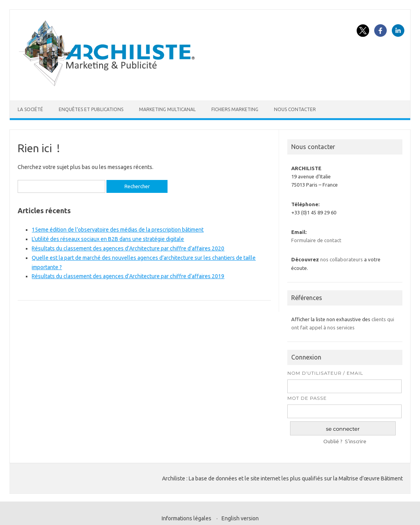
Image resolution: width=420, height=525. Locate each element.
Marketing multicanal (167, 109)
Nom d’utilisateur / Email (325, 373)
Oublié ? (333, 441)
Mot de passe (307, 398)
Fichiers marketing (235, 109)
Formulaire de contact (316, 240)
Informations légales (187, 518)
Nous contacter (295, 109)
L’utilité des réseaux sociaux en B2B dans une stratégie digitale (108, 239)
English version (240, 518)
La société (30, 109)
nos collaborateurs (342, 259)
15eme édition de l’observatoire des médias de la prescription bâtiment (118, 230)
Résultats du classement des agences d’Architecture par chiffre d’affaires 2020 (128, 248)
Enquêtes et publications (91, 109)
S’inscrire (356, 441)
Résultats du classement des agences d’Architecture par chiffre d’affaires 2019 (128, 276)
